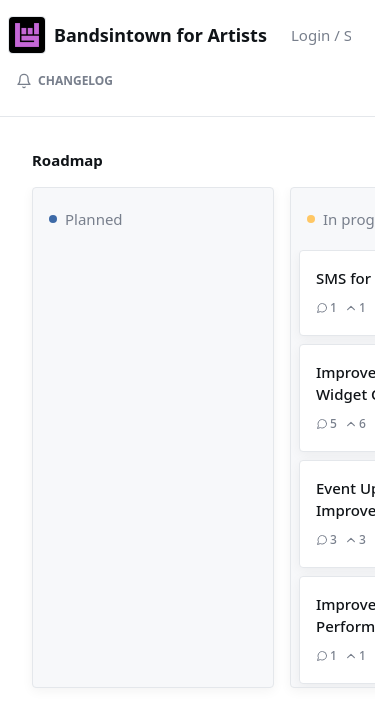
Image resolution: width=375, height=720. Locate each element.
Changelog (64, 80)
